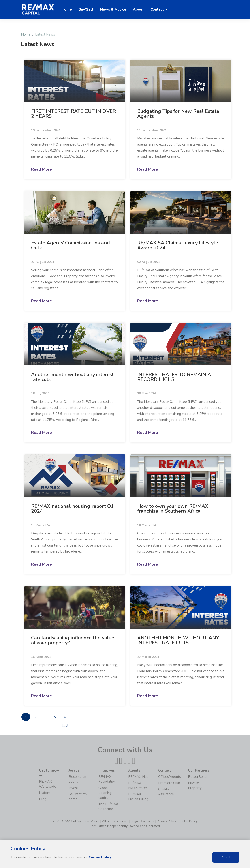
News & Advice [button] (113, 9)
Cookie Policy (188, 821)
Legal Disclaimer (143, 821)
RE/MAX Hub (138, 777)
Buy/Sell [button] (86, 9)
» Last (67, 718)
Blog (43, 799)
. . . (47, 717)
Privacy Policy (167, 821)
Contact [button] (158, 9)
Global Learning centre (105, 793)
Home (26, 34)
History (45, 793)
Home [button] (67, 9)
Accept (226, 857)
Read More (42, 169)
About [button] (138, 9)
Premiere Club (169, 783)
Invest (73, 788)
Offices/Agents (170, 777)
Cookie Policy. (101, 857)
